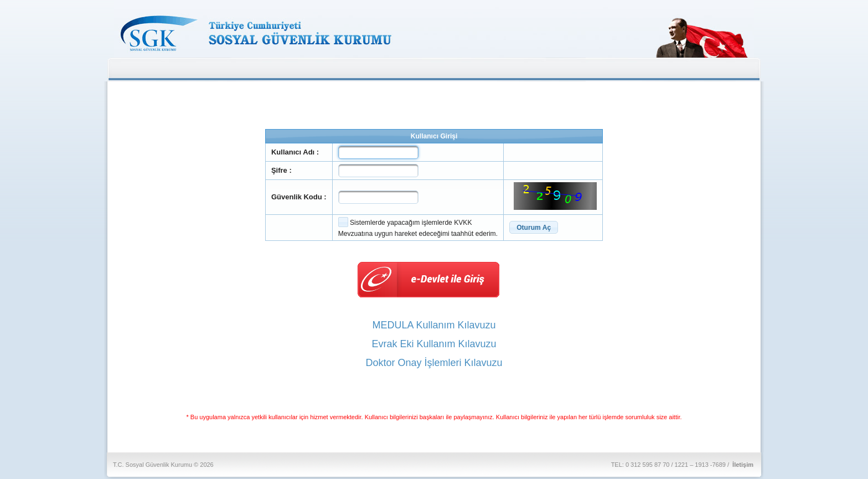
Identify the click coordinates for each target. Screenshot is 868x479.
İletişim (743, 465)
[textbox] (378, 152)
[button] (534, 227)
